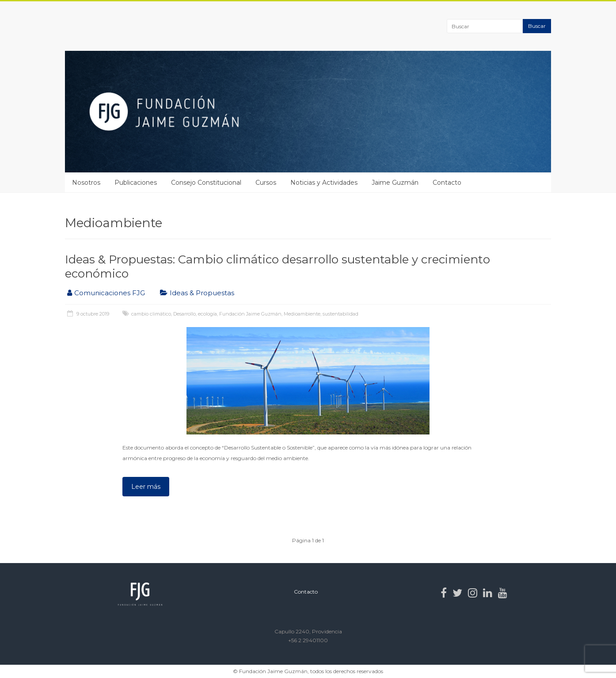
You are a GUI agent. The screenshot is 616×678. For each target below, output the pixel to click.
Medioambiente (302, 314)
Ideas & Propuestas (202, 293)
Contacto (447, 183)
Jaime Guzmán (395, 183)
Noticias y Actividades (324, 183)
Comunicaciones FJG (110, 293)
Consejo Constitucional (206, 183)
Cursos (266, 183)
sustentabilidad (340, 314)
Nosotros (86, 183)
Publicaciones (136, 183)
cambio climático (151, 314)
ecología (207, 314)
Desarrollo (184, 314)
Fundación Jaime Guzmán (250, 314)
